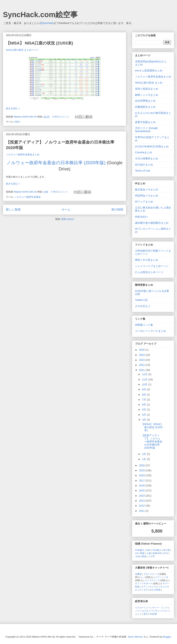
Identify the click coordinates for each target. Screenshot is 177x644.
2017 (142, 481)
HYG (166, 553)
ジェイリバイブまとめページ (152, 266)
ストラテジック (152, 580)
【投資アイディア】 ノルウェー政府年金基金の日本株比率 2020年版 (152, 442)
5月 (144, 410)
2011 (142, 511)
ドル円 (151, 556)
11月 (145, 379)
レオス (155, 587)
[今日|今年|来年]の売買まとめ (152, 146)
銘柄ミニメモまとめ (147, 95)
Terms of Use (143, 171)
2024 (142, 355)
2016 (142, 486)
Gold (138, 556)
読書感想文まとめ (145, 107)
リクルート (140, 608)
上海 (149, 553)
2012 (142, 506)
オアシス (146, 587)
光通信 (138, 574)
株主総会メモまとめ (147, 189)
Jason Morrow (135, 637)
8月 (144, 395)
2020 (142, 465)
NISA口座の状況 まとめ (149, 83)
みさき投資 (155, 590)
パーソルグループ (144, 611)
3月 (144, 420)
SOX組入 (157, 550)
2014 (142, 496)
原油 (144, 556)
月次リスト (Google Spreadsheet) (146, 130)
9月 (144, 389)
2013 (142, 501)
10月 (145, 384)
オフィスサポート (144, 583)
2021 (142, 370)
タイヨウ (143, 590)
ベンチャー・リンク (158, 608)
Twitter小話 (141, 300)
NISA (17, 122)
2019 (142, 470)
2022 (142, 365)
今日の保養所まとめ (147, 158)
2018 (142, 475)
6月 (144, 405)
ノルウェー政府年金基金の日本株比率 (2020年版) (56, 163)
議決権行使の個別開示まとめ (152, 223)
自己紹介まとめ (144, 165)
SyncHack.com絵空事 (40, 15)
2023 (142, 360)
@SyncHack (47, 23)
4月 (144, 415)
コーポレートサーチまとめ (150, 331)
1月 (144, 459)
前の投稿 (117, 209)
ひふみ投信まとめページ (149, 272)
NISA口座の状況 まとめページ (22, 50)
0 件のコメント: (61, 117)
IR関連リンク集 (144, 325)
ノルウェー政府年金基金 (28, 197)
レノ (143, 577)
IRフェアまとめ (144, 202)
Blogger (167, 637)
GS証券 (153, 614)
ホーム (66, 209)
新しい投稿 (13, 209)
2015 (142, 491)
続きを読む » (13, 108)
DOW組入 (140, 550)
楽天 (146, 614)
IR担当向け (141, 217)
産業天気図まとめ (145, 122)
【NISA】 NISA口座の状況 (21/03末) (39, 43)
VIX (137, 553)
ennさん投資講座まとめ (149, 70)
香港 (142, 553)
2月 (144, 454)
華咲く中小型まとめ (147, 260)
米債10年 (157, 553)
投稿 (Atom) (68, 219)
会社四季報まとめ (145, 101)
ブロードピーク (151, 574)
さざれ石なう (143, 306)
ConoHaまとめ (144, 152)
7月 (144, 400)
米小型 (166, 550)
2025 (142, 350)
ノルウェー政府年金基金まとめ (23, 154)
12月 (145, 374)
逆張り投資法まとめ (147, 89)
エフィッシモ (162, 577)
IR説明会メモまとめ (147, 196)
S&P (149, 550)
